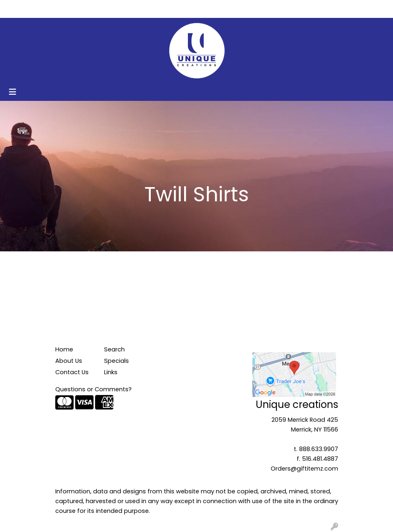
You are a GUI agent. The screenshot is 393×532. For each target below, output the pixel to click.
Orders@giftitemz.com (304, 469)
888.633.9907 (319, 449)
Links (111, 372)
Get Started (128, 9)
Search (303, 9)
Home (17, 9)
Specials (116, 361)
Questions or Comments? (93, 389)
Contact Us (85, 9)
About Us (47, 9)
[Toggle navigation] (13, 92)
